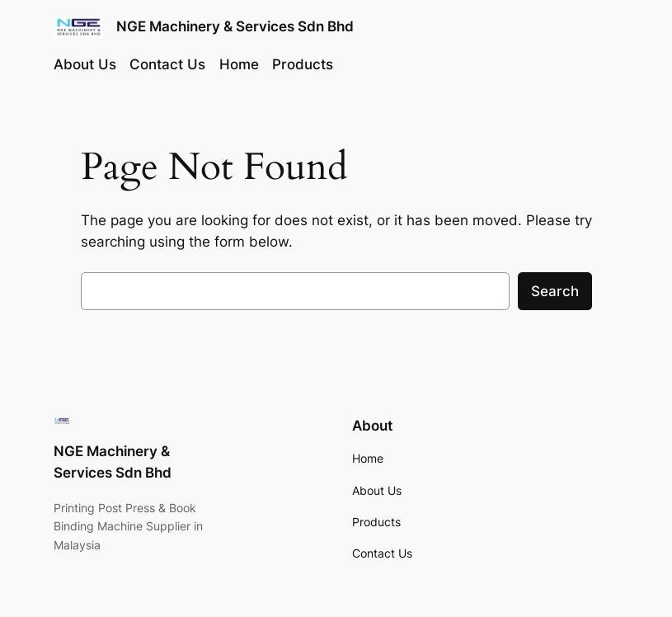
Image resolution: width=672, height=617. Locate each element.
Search (555, 291)
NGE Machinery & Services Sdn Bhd (235, 26)
